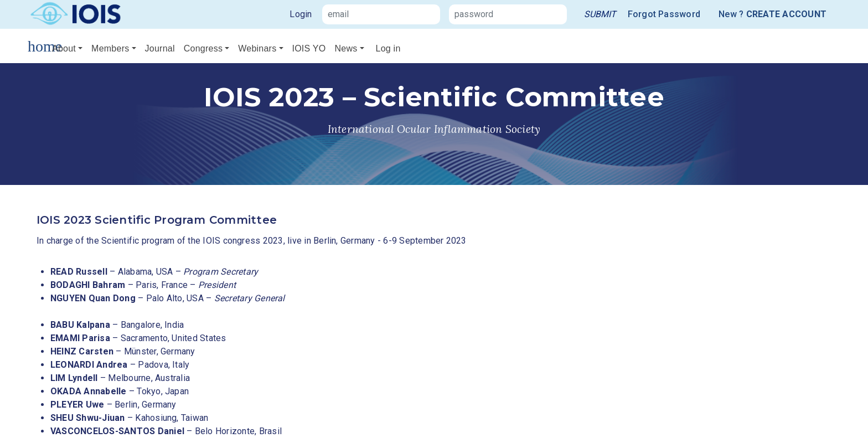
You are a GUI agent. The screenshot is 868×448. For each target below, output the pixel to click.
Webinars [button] (257, 48)
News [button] (346, 48)
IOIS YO (309, 48)
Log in (388, 48)
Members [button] (110, 48)
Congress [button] (203, 48)
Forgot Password (664, 14)
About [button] (64, 48)
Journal (160, 48)
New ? (773, 14)
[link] (600, 14)
